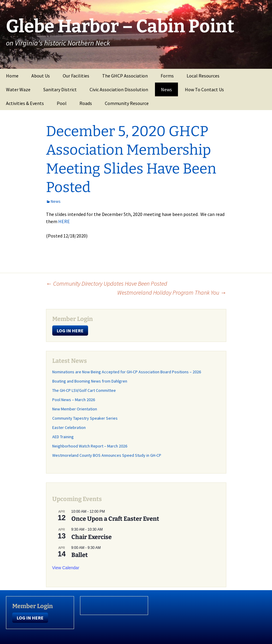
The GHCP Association (125, 76)
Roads (86, 103)
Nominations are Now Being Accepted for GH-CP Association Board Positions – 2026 (127, 372)
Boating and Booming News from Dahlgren (90, 381)
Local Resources (203, 76)
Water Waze (18, 89)
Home (12, 76)
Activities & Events (25, 103)
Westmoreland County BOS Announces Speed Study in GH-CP (107, 455)
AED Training (63, 437)
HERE (64, 221)
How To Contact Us (204, 89)
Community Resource (127, 103)
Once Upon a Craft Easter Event (115, 519)
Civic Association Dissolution (119, 89)
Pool (62, 103)
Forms (167, 76)
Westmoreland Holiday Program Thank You (172, 292)
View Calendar (66, 568)
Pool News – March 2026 (74, 400)
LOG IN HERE (70, 331)
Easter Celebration (69, 427)
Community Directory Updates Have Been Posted (107, 283)
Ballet (80, 555)
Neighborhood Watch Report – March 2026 (90, 446)
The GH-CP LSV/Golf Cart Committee (84, 390)
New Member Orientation (75, 409)
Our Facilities (76, 76)
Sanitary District (60, 89)
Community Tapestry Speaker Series (85, 418)
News (166, 89)
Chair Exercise (92, 537)
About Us (41, 76)
